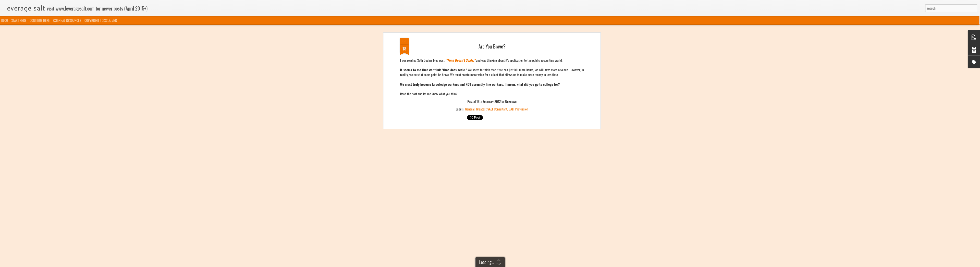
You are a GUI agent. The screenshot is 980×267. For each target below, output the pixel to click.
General (470, 29)
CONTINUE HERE (40, 20)
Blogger (515, 264)
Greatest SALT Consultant (492, 29)
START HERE (19, 20)
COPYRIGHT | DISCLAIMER (101, 20)
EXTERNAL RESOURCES (67, 20)
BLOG (5, 20)
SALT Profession (518, 29)
